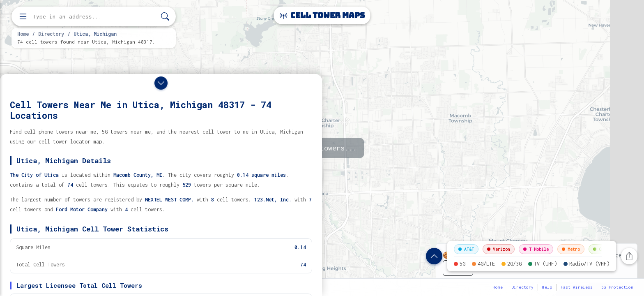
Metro (571, 249)
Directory (51, 34)
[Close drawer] (161, 83)
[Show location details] (434, 256)
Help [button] (547, 287)
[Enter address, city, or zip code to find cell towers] (94, 17)
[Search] (165, 17)
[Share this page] (629, 256)
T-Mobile (536, 249)
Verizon (499, 249)
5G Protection (617, 287)
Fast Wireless (577, 287)
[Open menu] (23, 16)
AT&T (466, 249)
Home (23, 34)
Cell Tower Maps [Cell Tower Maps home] (322, 15)
